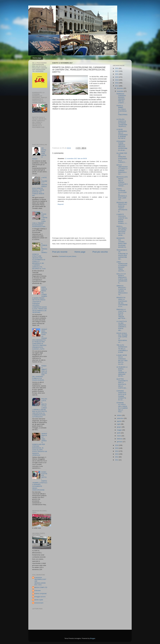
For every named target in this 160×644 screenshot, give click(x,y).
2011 (117, 460)
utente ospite (39, 600)
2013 (117, 454)
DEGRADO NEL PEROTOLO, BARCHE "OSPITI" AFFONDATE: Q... (122, 207)
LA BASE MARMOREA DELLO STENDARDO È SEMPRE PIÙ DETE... (122, 134)
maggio (120, 430)
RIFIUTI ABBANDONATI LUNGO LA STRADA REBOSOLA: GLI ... (122, 170)
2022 (117, 71)
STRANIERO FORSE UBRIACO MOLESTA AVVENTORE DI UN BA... (122, 146)
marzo (119, 436)
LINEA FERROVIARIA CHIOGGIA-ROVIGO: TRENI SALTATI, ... (122, 266)
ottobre (119, 415)
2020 (117, 77)
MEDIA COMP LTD (41, 587)
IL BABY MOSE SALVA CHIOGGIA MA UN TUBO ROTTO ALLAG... (122, 360)
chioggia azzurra (40, 597)
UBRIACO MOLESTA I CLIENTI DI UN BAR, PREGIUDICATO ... (122, 290)
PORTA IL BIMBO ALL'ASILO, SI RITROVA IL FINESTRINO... (122, 111)
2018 (117, 83)
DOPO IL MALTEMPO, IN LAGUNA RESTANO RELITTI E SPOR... (122, 231)
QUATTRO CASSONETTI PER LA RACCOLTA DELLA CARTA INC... (122, 383)
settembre (120, 418)
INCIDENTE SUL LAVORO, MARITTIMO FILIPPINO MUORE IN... (122, 243)
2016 (117, 445)
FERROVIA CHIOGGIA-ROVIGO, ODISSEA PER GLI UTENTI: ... (121, 98)
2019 (117, 80)
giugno (119, 427)
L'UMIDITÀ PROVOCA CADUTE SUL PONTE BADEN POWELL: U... (122, 219)
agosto (119, 421)
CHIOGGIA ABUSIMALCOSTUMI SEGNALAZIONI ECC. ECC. (40, 581)
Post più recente (60, 252)
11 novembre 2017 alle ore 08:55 (76, 159)
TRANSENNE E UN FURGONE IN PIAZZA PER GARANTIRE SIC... (122, 255)
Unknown (38, 591)
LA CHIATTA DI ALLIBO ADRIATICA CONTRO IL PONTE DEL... (122, 326)
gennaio (120, 442)
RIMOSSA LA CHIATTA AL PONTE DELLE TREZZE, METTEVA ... (122, 314)
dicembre (120, 88)
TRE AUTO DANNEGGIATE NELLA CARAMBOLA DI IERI (122, 349)
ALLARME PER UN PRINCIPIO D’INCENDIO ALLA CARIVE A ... (122, 158)
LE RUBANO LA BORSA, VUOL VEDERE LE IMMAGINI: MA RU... (122, 372)
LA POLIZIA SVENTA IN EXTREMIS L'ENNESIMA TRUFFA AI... (122, 123)
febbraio (120, 439)
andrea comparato (41, 594)
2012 (117, 457)
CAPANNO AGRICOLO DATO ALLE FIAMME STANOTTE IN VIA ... (121, 395)
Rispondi (61, 204)
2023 (117, 68)
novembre (120, 91)
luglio (119, 424)
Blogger (93, 638)
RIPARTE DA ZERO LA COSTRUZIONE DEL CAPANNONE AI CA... (122, 302)
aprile (119, 433)
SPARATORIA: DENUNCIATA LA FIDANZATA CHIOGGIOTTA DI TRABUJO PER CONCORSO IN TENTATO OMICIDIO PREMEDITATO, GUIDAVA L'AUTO (40, 339)
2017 (117, 86)
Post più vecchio (100, 252)
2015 (117, 448)
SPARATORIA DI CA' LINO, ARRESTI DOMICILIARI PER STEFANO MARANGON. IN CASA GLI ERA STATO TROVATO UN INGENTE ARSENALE (40, 444)
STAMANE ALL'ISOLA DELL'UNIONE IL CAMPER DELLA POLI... (122, 407)
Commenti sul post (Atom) (68, 256)
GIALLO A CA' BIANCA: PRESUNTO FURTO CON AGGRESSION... (122, 278)
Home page (37, 58)
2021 (117, 74)
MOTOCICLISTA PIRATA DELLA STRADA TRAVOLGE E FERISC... (122, 181)
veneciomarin (39, 603)
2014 (117, 451)
